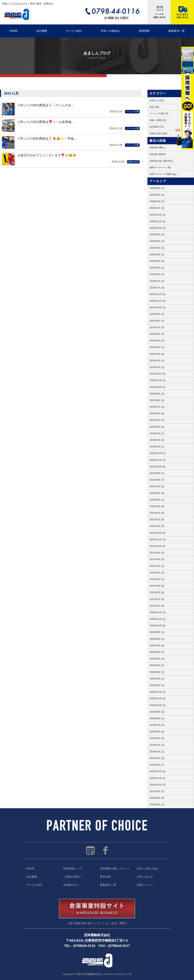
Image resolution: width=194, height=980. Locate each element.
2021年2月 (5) (157, 599)
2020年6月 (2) (157, 652)
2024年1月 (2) (157, 367)
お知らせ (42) (157, 100)
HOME (13, 31)
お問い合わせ (145, 877)
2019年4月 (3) (157, 745)
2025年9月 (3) (157, 235)
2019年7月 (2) (157, 725)
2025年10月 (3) (158, 228)
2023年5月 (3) (157, 420)
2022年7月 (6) (157, 486)
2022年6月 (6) (157, 493)
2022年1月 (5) (157, 526)
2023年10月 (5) (158, 387)
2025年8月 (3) (157, 241)
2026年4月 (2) (157, 188)
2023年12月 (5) (158, 374)
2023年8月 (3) (157, 400)
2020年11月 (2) (158, 619)
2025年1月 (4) (157, 288)
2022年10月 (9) (158, 467)
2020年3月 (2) (157, 672)
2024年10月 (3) (158, 307)
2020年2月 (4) (157, 679)
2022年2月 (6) (157, 520)
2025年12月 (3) (158, 215)
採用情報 (144, 31)
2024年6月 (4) (157, 334)
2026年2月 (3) (157, 201)
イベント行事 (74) (159, 114)
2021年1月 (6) (157, 606)
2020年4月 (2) (157, 665)
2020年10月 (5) (158, 626)
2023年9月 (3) (157, 394)
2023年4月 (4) (157, 427)
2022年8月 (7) (157, 480)
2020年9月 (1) (157, 632)
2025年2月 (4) (157, 281)
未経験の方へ (71, 885)
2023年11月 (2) (158, 380)
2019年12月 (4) (158, 692)
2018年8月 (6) (157, 798)
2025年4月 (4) (157, 268)
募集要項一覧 (108, 885)
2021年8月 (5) (157, 559)
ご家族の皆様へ (73, 877)
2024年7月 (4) (157, 327)
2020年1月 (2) (157, 685)
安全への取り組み (148, 869)
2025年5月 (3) (157, 261)
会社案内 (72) (157, 127)
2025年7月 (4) (157, 248)
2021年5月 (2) (157, 579)
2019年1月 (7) (157, 765)
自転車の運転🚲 (158, 148)
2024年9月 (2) (157, 314)
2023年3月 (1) (157, 433)
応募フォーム (145, 885)
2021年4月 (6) (157, 586)
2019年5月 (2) (157, 738)
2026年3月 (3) (157, 195)
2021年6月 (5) (157, 573)
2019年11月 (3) (158, 699)
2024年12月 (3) (158, 294)
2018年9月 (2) (157, 791)
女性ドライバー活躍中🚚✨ (164, 174)
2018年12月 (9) (158, 771)
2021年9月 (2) (157, 553)
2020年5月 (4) (157, 659)
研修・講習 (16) (158, 120)
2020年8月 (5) (157, 639)
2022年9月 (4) (157, 473)
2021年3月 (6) (157, 592)
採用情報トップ (73, 869)
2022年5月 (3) (157, 500)
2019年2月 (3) (157, 758)
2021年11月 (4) (158, 540)
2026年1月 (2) (157, 208)
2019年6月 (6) (157, 732)
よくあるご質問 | (116, 923)
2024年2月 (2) (157, 361)
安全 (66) (154, 107)
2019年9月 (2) (157, 712)
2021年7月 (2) (157, 566)
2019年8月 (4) (157, 718)
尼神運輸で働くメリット (115, 869)
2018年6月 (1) (157, 805)
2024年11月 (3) (158, 301)
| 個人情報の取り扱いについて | (87, 923)
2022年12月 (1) (158, 453)
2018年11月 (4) (158, 778)
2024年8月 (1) (157, 321)
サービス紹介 (74, 31)
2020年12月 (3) (158, 612)
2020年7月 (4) (157, 646)
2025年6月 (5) (157, 255)
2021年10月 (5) (158, 546)
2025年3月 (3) (157, 274)
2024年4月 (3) (157, 347)
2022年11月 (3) (158, 460)
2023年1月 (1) (157, 447)
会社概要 (42, 31)
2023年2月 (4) (157, 440)
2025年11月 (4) (158, 221)
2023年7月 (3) (157, 407)
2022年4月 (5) (157, 506)
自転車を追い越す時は (161, 161)
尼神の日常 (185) (158, 134)
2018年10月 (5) (158, 785)
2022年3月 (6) (157, 513)
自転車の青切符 (158, 154)
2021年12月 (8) (158, 533)
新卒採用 (105, 877)
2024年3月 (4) (157, 354)
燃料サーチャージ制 (160, 168)
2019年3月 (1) (157, 752)
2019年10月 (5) (158, 705)
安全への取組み (110, 31)
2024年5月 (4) (157, 341)
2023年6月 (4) (157, 414)
